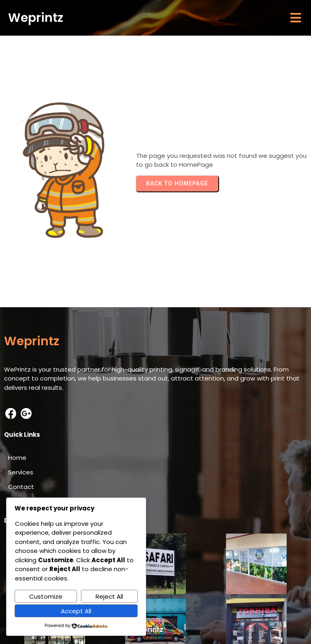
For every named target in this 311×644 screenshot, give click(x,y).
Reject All (109, 596)
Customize (46, 596)
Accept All (76, 611)
